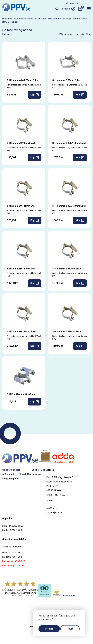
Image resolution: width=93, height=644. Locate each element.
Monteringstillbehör (24, 19)
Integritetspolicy (11, 479)
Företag (49, 629)
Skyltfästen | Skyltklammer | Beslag (52, 19)
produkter (7, 19)
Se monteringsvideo (17, 30)
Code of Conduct (11, 470)
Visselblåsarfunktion (30, 474)
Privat (70, 629)
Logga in (69, 9)
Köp (35, 95)
